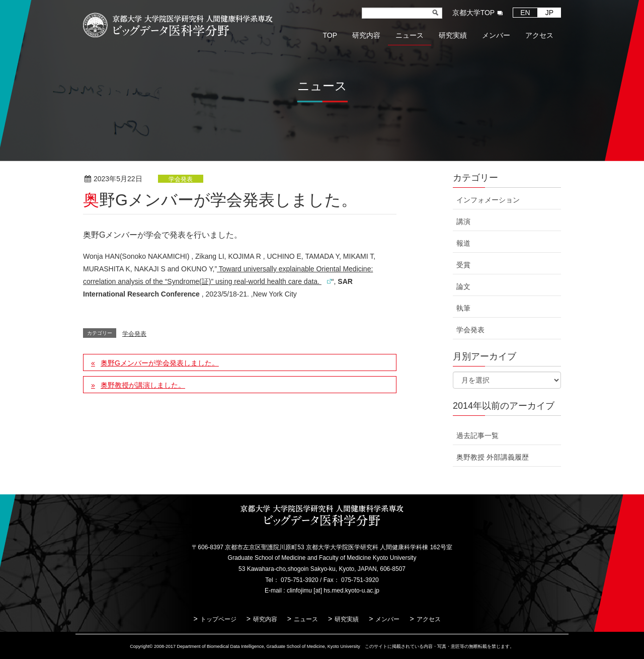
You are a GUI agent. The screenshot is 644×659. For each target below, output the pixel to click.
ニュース (306, 619)
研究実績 (347, 619)
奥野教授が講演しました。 (143, 385)
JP (549, 13)
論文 (463, 286)
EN (525, 13)
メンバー (387, 619)
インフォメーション (488, 200)
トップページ (218, 619)
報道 (463, 243)
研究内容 (265, 619)
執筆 (463, 308)
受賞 (463, 265)
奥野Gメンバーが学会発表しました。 (160, 363)
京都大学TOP (474, 13)
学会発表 (181, 179)
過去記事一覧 (477, 435)
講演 (463, 222)
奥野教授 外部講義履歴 (493, 457)
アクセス (429, 619)
